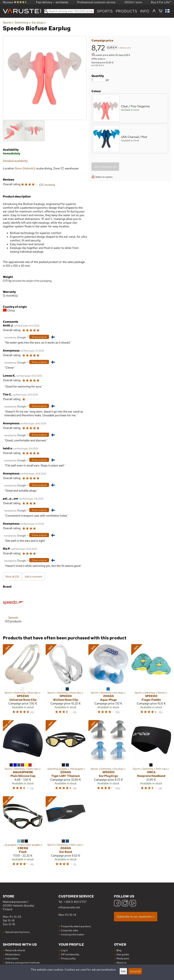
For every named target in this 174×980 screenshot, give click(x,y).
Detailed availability (15, 161)
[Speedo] (13, 610)
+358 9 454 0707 (75, 902)
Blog (119, 950)
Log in (64, 950)
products (126, 11)
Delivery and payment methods (22, 962)
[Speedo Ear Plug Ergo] (108, 757)
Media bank (123, 958)
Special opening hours (17, 932)
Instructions (12, 958)
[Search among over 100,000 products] (69, 11)
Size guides (123, 954)
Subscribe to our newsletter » (136, 917)
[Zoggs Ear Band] (66, 833)
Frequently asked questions (76, 926)
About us (121, 962)
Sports (105, 11)
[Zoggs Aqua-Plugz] (108, 681)
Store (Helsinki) (25, 168)
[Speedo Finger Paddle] (151, 681)
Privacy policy (68, 958)
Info (145, 11)
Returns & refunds (15, 950)
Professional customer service (96, 2)
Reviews (15, 2)
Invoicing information (73, 934)
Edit (123, 971)
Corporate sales (70, 930)
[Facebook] (117, 904)
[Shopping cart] (161, 11)
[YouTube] (133, 904)
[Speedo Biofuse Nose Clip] (66, 681)
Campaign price (102, 40)
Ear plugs (39, 23)
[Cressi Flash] (23, 833)
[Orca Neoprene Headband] (151, 757)
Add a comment (34, 576)
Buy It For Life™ (161, 2)
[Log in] (154, 11)
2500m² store (133, 2)
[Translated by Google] (15, 337)
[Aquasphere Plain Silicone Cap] (23, 757)
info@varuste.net (69, 907)
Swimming (23, 23)
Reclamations (13, 954)
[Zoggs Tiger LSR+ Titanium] (66, 757)
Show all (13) (12, 576)
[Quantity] (98, 80)
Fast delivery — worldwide (52, 2)
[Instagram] (125, 904)
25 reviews (47, 185)
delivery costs (125, 48)
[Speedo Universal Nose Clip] (23, 681)
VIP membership (70, 954)
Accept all (135, 971)
